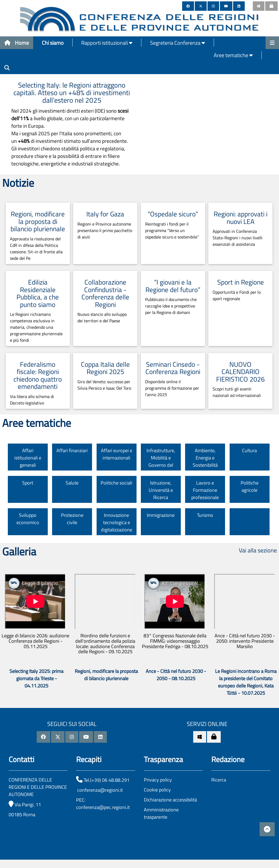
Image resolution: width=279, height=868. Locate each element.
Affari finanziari (72, 450)
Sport (28, 483)
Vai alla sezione (258, 550)
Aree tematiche (233, 55)
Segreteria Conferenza (178, 43)
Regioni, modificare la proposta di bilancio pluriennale (106, 675)
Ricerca (219, 780)
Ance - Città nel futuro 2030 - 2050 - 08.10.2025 (176, 675)
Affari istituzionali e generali (28, 458)
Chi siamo (53, 43)
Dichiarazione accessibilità (170, 800)
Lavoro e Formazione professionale (205, 490)
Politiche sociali (116, 483)
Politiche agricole (250, 486)
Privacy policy (158, 780)
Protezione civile (72, 519)
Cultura (249, 450)
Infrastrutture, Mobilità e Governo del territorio (161, 461)
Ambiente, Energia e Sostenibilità (205, 458)
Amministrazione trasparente (161, 813)
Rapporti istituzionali (107, 43)
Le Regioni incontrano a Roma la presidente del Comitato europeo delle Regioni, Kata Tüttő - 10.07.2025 (246, 682)
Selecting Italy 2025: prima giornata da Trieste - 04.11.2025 (36, 678)
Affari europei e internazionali (117, 454)
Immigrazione (161, 515)
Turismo (205, 515)
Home (17, 43)
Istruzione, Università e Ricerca (161, 490)
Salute (72, 483)
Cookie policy (157, 790)
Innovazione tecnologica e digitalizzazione (117, 522)
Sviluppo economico (28, 519)
